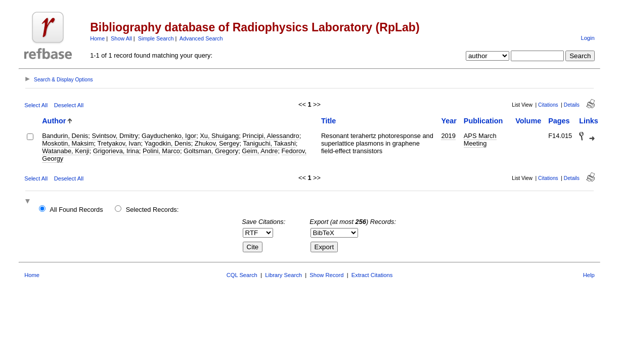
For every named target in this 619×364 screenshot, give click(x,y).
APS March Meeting (480, 140)
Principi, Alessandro (271, 136)
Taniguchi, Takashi (269, 143)
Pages (559, 121)
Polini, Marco (161, 151)
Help (589, 275)
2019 (448, 136)
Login (587, 38)
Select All (36, 105)
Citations (548, 105)
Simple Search (156, 38)
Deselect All (69, 105)
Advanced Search (201, 38)
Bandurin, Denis (65, 136)
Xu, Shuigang (219, 136)
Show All (121, 38)
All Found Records (76, 210)
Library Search (283, 275)
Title (328, 121)
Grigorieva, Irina (116, 151)
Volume (528, 121)
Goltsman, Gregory (211, 151)
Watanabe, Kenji (65, 151)
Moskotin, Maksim (68, 143)
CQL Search (242, 275)
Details (572, 105)
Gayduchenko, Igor (169, 136)
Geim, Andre (260, 151)
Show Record (326, 275)
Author (54, 121)
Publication (483, 121)
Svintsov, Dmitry (115, 136)
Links (589, 121)
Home (97, 38)
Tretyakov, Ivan (119, 143)
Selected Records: (152, 210)
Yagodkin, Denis (167, 143)
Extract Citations (372, 275)
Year (449, 121)
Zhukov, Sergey (217, 143)
